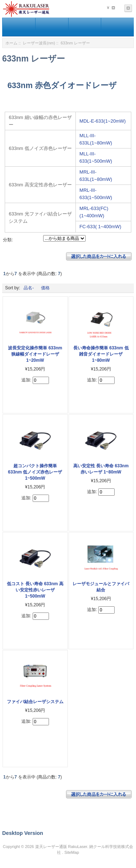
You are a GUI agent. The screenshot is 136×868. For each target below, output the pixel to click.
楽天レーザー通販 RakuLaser (61, 847)
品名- (29, 288)
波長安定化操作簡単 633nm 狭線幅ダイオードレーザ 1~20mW (35, 354)
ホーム (11, 43)
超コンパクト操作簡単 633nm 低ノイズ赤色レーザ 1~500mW (35, 472)
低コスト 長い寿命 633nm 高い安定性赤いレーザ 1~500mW (35, 590)
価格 (45, 288)
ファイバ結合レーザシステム (35, 702)
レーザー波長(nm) (39, 43)
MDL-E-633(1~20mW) (103, 121)
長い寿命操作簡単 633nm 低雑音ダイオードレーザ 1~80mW (101, 354)
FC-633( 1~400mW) (100, 227)
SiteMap (71, 852)
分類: (8, 240)
